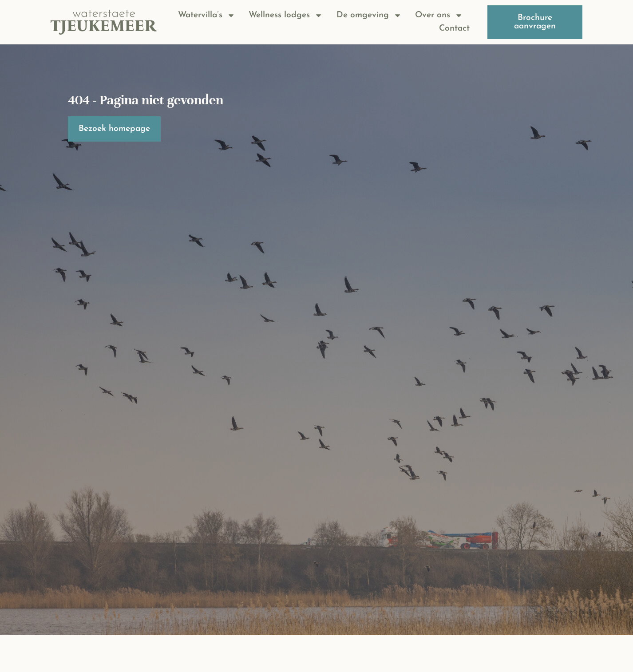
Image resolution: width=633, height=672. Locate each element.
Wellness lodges (286, 16)
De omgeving (369, 16)
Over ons (439, 16)
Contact (454, 29)
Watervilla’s (207, 16)
